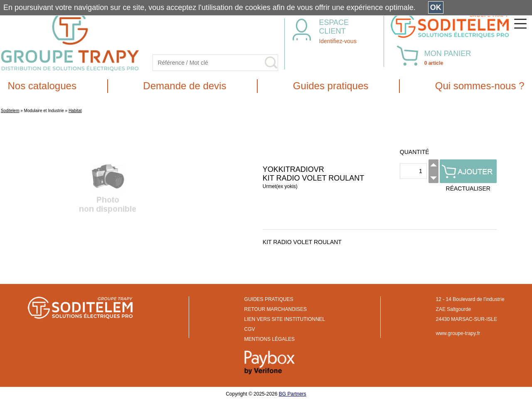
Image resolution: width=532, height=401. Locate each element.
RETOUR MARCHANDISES (276, 309)
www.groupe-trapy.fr (458, 333)
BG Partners (293, 394)
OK (436, 7)
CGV (250, 329)
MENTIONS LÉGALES (270, 339)
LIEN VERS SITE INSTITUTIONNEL (285, 319)
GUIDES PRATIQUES (269, 299)
